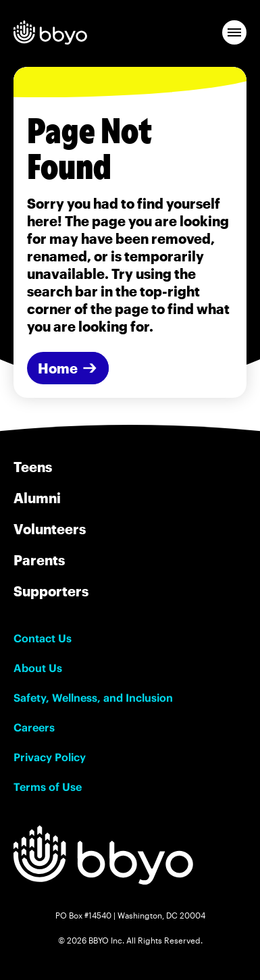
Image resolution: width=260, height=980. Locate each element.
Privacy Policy (50, 757)
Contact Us (43, 638)
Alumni (37, 498)
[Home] (68, 368)
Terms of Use (48, 787)
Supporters (51, 591)
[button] (234, 32)
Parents (39, 560)
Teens (33, 467)
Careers (34, 727)
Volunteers (50, 529)
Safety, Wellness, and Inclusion (93, 698)
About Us (38, 668)
